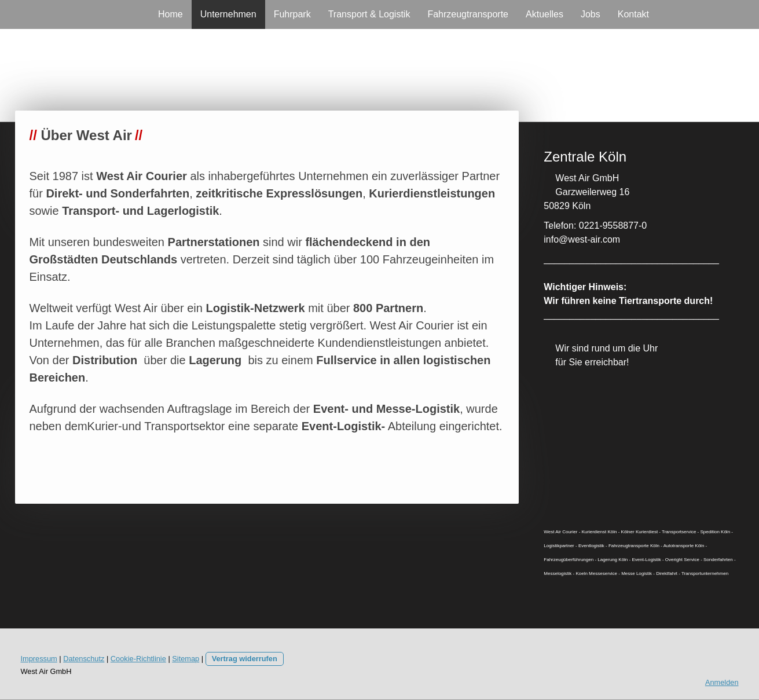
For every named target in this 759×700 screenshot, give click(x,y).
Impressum (39, 659)
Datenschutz (84, 659)
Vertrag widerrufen (245, 659)
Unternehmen (228, 14)
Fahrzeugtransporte (468, 14)
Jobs (591, 14)
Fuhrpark (292, 14)
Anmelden (722, 682)
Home (170, 14)
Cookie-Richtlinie (138, 659)
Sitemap (186, 659)
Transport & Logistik (369, 14)
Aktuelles (544, 14)
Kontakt (633, 14)
